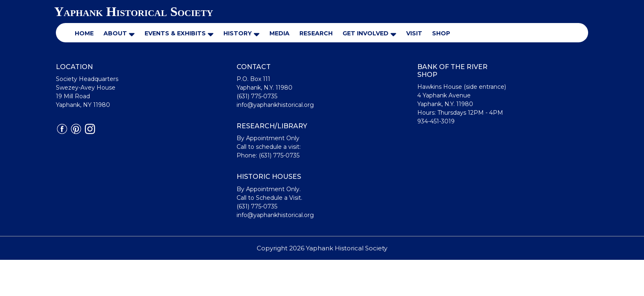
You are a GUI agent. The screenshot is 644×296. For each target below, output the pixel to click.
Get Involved (366, 33)
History (238, 33)
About (115, 33)
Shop (441, 33)
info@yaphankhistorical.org (275, 105)
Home (84, 33)
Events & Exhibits (175, 33)
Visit (414, 33)
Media (279, 33)
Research (316, 33)
